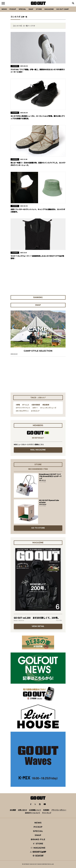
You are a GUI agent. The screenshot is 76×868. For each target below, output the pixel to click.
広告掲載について (35, 810)
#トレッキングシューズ (48, 408)
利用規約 (46, 810)
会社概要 (13, 810)
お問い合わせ (22, 810)
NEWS (38, 823)
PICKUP (13, 9)
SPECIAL (22, 9)
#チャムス (26, 405)
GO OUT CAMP (63, 9)
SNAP (31, 9)
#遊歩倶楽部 (36, 405)
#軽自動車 (46, 405)
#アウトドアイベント (23, 408)
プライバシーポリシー (59, 810)
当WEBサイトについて (32, 813)
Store (39, 9)
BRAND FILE (38, 839)
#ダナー (35, 408)
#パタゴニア (35, 411)
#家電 (18, 405)
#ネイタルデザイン (22, 411)
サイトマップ (47, 813)
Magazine (49, 9)
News (4, 9)
